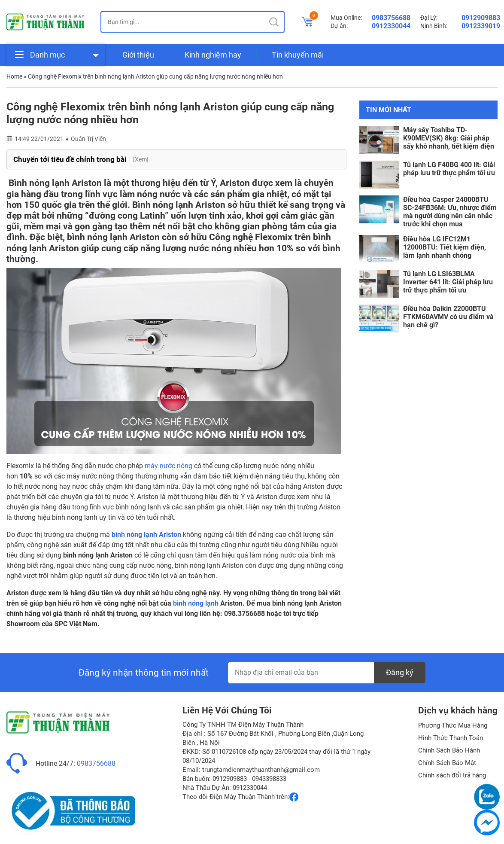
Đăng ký (400, 672)
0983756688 (391, 18)
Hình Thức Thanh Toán (451, 738)
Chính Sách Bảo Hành (449, 750)
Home (14, 76)
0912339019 (481, 26)
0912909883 (481, 18)
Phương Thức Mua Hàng (453, 725)
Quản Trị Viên (88, 139)
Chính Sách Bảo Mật (447, 763)
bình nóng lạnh (196, 603)
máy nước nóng (169, 466)
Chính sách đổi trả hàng (452, 775)
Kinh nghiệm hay (213, 55)
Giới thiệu (138, 55)
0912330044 (391, 26)
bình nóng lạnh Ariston (146, 535)
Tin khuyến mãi (298, 55)
